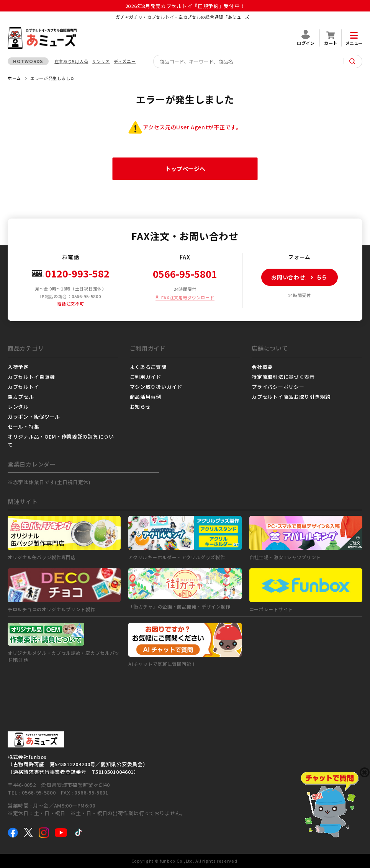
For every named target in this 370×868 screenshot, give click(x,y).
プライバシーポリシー (278, 387)
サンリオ (101, 61)
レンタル (18, 407)
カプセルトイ (23, 387)
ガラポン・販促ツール (34, 417)
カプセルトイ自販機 (31, 377)
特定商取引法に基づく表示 (283, 377)
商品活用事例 (146, 397)
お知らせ (140, 407)
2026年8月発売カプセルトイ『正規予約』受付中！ (185, 6)
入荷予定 (18, 367)
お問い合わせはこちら (295, 277)
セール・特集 (23, 427)
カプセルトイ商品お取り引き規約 (291, 397)
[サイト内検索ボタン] (352, 61)
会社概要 (262, 367)
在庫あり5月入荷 (71, 61)
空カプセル (21, 397)
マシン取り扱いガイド (156, 387)
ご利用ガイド (146, 377)
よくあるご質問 (148, 367)
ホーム (14, 78)
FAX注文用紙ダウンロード (188, 297)
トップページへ (185, 169)
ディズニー (125, 61)
